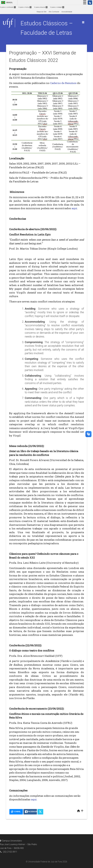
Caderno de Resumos (63, 83)
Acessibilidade (67, 12)
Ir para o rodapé (57, 7)
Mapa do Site (41, 12)
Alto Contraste (54, 12)
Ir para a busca (41, 7)
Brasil (6, 3)
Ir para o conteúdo (8, 7)
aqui (74, 208)
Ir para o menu (25, 7)
